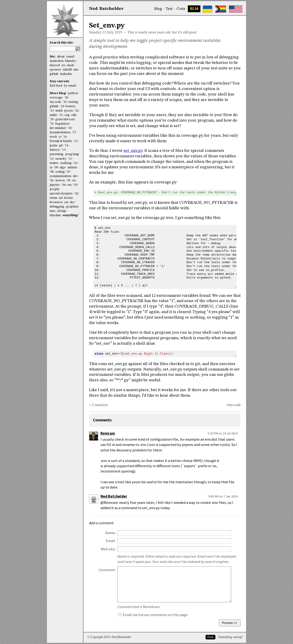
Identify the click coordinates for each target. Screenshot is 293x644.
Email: (111, 541)
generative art (65, 119)
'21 (61, 115)
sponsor (55, 70)
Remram (108, 433)
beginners (62, 124)
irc (63, 65)
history (55, 150)
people (54, 189)
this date (55, 215)
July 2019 (114, 33)
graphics (72, 207)
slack (70, 65)
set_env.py (133, 151)
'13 (64, 150)
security (61, 159)
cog (67, 115)
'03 (75, 185)
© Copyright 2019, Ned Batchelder (109, 637)
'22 (77, 111)
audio (53, 115)
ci (60, 137)
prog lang (72, 154)
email (70, 57)
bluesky (71, 61)
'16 (65, 137)
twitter (54, 163)
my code (55, 102)
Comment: (107, 570)
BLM (194, 9)
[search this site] (62, 49)
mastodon (57, 61)
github (54, 74)
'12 (52, 159)
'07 (68, 172)
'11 (70, 159)
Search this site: (62, 43)
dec (72, 202)
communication (60, 176)
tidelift (67, 70)
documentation (60, 132)
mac (53, 211)
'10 (75, 163)
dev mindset (58, 128)
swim (53, 198)
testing (73, 102)
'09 (56, 168)
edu (74, 115)
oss (69, 185)
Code (181, 9)
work (53, 137)
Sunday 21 (98, 33)
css (66, 202)
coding (60, 172)
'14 (66, 146)
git (61, 146)
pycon (68, 111)
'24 (62, 106)
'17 (74, 132)
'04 (64, 185)
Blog (158, 9)
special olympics (61, 194)
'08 (52, 172)
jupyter (55, 185)
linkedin (66, 74)
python (73, 93)
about (61, 57)
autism (72, 168)
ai (51, 168)
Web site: (108, 549)
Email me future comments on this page (153, 615)
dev (75, 176)
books (69, 198)
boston (70, 106)
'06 (52, 181)
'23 (52, 111)
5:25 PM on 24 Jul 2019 (223, 433)
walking (66, 163)
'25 (65, 102)
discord (55, 65)
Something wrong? (230, 637)
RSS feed (56, 86)
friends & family (61, 141)
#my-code (233, 405)
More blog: (58, 93)
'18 (70, 128)
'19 (52, 124)
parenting (57, 154)
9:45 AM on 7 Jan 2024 (223, 496)
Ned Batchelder (114, 496)
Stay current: (60, 81)
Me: (53, 57)
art (61, 198)
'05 (69, 181)
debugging (57, 207)
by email (70, 86)
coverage (56, 98)
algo (63, 168)
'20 (52, 119)
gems (53, 146)
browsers (56, 202)
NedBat (106, 9)
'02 (76, 194)
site (76, 70)
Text (169, 9)
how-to (60, 181)
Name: (110, 533)
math (59, 111)
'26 (66, 98)
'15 (76, 141)
